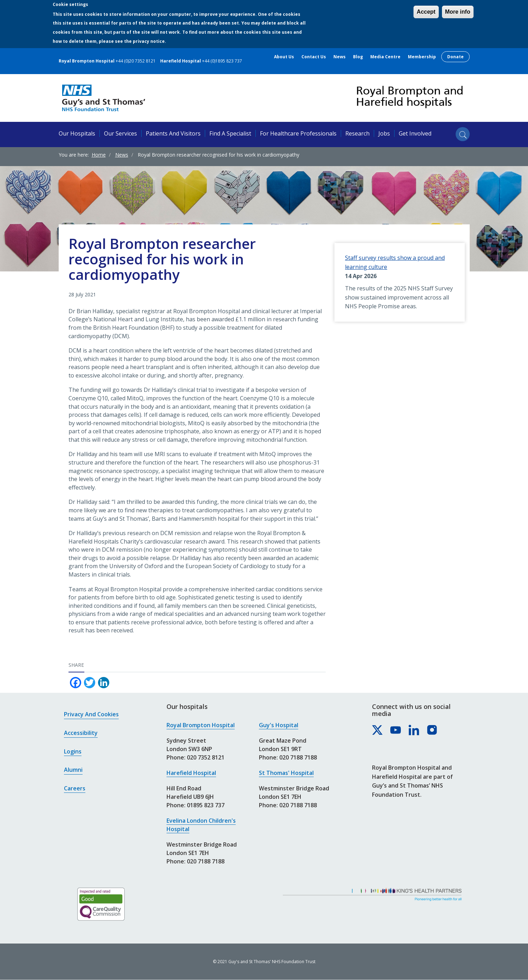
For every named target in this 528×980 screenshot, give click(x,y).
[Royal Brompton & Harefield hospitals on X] (378, 730)
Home (99, 155)
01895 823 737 (206, 805)
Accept (426, 12)
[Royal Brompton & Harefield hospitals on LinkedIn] (414, 730)
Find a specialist (230, 133)
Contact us (314, 57)
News (340, 57)
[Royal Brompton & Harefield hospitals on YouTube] (396, 730)
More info (458, 12)
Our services (120, 133)
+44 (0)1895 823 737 (222, 61)
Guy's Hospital (279, 725)
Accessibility (81, 733)
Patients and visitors (173, 133)
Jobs (384, 133)
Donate (455, 57)
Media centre (385, 57)
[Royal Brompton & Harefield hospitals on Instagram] (432, 730)
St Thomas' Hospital (286, 773)
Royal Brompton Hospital (201, 725)
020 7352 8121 (206, 757)
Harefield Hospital (191, 773)
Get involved (415, 133)
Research (357, 133)
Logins (73, 751)
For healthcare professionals (298, 133)
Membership (422, 57)
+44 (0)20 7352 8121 (136, 61)
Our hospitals (77, 133)
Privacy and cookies (91, 714)
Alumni (73, 770)
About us (284, 57)
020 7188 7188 (206, 861)
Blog (358, 57)
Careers (75, 788)
